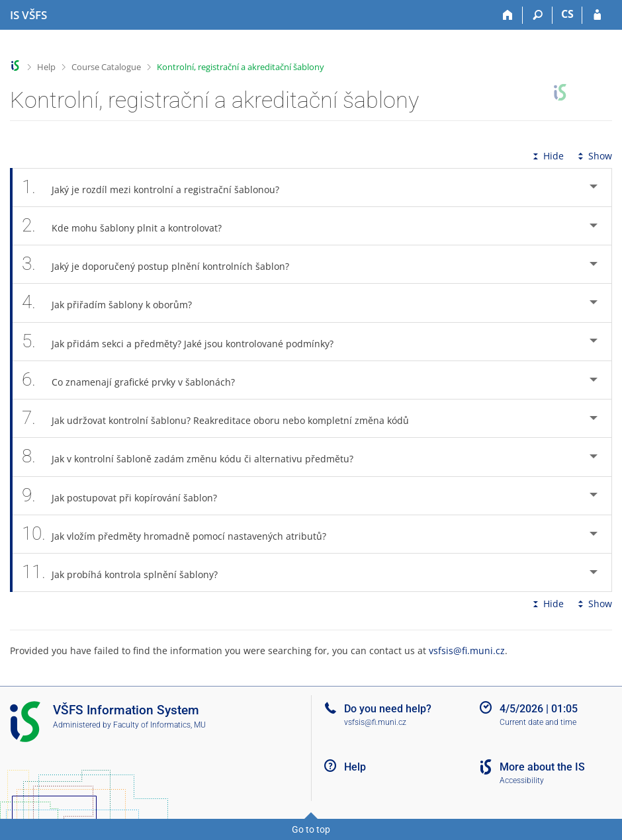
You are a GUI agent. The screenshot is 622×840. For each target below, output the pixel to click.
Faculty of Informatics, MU (159, 725)
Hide (547, 156)
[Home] (508, 15)
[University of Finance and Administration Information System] (28, 15)
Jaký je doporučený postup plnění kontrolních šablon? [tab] (163, 264)
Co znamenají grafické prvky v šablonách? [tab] (136, 380)
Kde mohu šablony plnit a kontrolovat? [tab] (129, 226)
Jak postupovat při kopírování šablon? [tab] (127, 496)
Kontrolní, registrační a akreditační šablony (241, 67)
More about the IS (542, 767)
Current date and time (538, 722)
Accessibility (522, 780)
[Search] (538, 15)
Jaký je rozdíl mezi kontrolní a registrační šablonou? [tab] (158, 188)
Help (46, 67)
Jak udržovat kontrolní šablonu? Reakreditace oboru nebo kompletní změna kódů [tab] (223, 418)
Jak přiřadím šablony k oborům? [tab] (114, 303)
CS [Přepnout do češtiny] (567, 14)
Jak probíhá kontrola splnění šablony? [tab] (127, 572)
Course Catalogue (106, 67)
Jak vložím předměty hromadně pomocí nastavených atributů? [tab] (181, 534)
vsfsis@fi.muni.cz (467, 651)
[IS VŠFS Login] (597, 15)
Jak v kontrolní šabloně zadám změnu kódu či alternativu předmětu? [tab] (195, 457)
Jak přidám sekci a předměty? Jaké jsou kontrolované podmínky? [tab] (185, 342)
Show (594, 156)
